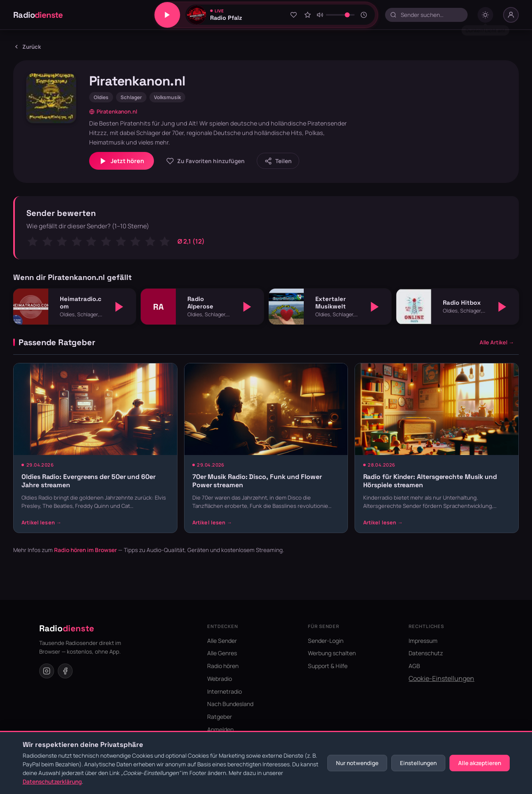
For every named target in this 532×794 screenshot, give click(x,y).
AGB (414, 666)
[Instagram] (47, 671)
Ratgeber (220, 717)
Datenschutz (426, 653)
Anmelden (220, 729)
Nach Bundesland (230, 704)
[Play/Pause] (167, 15)
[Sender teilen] (278, 161)
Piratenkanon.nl (113, 111)
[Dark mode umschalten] (485, 15)
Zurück (27, 47)
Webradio (220, 679)
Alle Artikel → (497, 342)
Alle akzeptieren (480, 763)
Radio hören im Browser (85, 550)
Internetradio (225, 691)
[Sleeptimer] (364, 15)
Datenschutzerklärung (52, 782)
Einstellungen (418, 763)
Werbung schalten (332, 653)
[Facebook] (65, 671)
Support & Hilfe (328, 666)
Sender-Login (326, 641)
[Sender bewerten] (307, 15)
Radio (38, 15)
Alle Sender (222, 641)
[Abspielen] (119, 307)
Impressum (423, 641)
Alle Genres (222, 653)
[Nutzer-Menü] (511, 15)
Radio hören (223, 666)
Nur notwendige (357, 763)
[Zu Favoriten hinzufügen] (294, 15)
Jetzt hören (122, 161)
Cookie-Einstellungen (441, 678)
